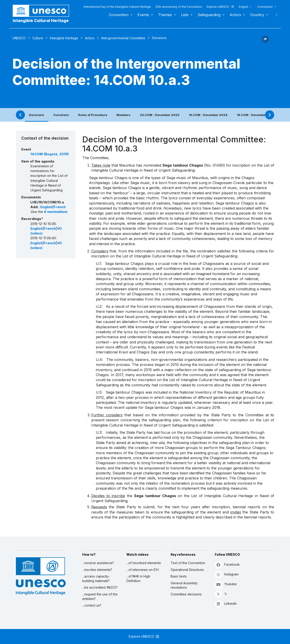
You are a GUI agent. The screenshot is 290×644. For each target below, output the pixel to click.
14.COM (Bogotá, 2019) (50, 154)
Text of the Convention (188, 563)
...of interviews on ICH (143, 570)
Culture (38, 38)
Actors (235, 15)
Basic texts (179, 576)
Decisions (37, 115)
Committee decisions (186, 594)
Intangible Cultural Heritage (41, 21)
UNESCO (19, 38)
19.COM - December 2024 (208, 115)
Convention (119, 15)
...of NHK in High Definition (138, 579)
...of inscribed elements (144, 563)
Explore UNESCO (220, 7)
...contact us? (92, 605)
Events (143, 15)
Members (123, 115)
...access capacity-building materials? (96, 579)
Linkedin (226, 604)
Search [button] (275, 15)
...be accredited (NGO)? (100, 587)
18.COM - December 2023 (256, 115)
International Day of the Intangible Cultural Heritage (117, 7)
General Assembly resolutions (184, 585)
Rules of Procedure (93, 115)
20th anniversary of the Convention (179, 7)
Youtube (226, 584)
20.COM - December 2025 (160, 115)
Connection (265, 7)
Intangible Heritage (64, 38)
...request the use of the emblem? (100, 596)
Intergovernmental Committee (123, 38)
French (60, 207)
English (244, 7)
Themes (165, 15)
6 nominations (55, 212)
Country (257, 15)
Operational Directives (187, 570)
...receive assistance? (98, 563)
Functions (61, 115)
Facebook (227, 565)
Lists (185, 15)
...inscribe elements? (97, 570)
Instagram (227, 574)
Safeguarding (209, 15)
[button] (265, 42)
